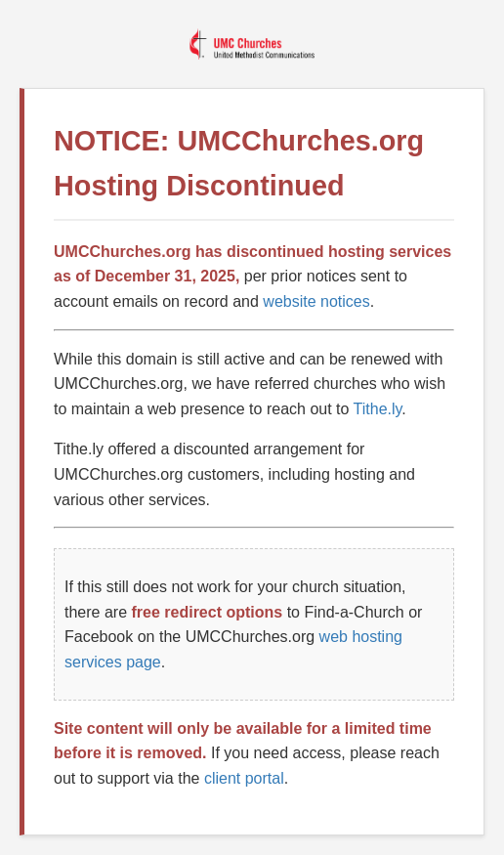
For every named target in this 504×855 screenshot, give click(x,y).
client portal (244, 778)
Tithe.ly (378, 409)
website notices (316, 301)
